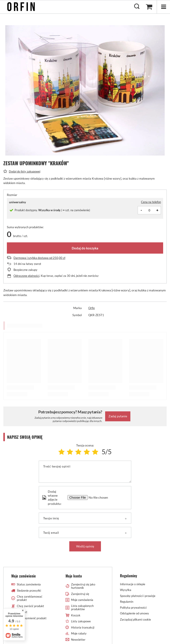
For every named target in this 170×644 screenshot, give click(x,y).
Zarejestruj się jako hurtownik (83, 586)
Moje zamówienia (82, 600)
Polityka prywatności (133, 608)
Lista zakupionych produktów (82, 608)
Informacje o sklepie (133, 584)
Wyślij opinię (85, 546)
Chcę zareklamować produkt (30, 598)
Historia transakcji (83, 628)
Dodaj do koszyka (85, 248)
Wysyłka (126, 590)
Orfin (92, 308)
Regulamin (127, 602)
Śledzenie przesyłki (29, 591)
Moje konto (74, 576)
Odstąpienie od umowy (134, 613)
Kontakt (22, 612)
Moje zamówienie (24, 576)
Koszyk (76, 615)
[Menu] (163, 7)
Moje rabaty (79, 634)
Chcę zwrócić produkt (30, 606)
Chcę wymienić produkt (32, 618)
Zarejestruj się (80, 594)
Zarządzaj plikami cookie (135, 619)
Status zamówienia (29, 584)
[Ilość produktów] (149, 210)
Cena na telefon (151, 202)
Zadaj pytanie (118, 416)
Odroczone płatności (26, 276)
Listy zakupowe (81, 621)
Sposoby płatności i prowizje (138, 596)
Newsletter (78, 640)
